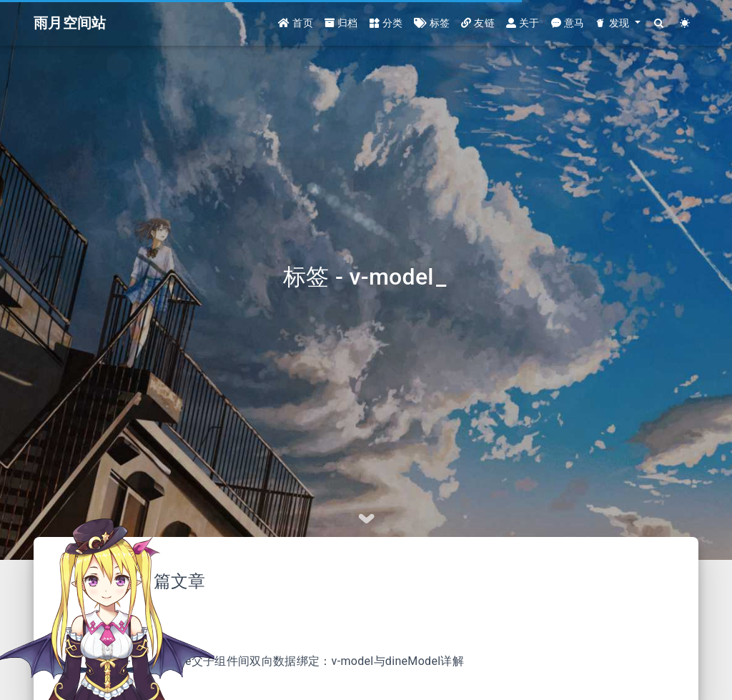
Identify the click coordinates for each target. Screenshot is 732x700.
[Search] (659, 23)
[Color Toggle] (685, 23)
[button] (618, 23)
